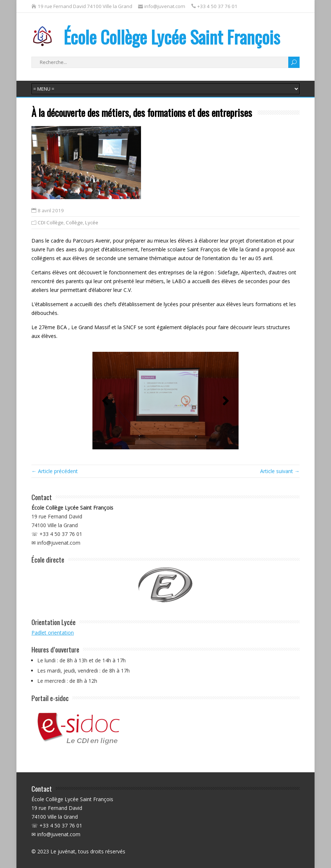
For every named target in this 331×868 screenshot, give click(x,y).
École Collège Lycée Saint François (156, 37)
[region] (165, 401)
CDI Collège (51, 222)
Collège (74, 222)
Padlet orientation (53, 633)
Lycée (92, 222)
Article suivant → (280, 471)
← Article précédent (55, 471)
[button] (105, 401)
